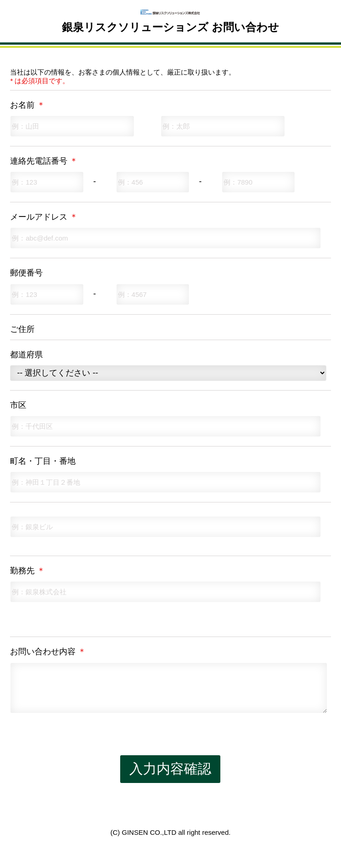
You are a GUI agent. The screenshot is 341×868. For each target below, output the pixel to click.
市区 (18, 405)
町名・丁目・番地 (43, 461)
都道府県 (26, 355)
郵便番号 (26, 273)
